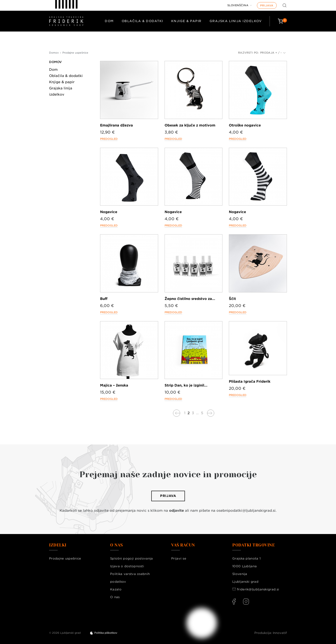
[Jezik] (240, 5)
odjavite (176, 511)
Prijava (267, 5)
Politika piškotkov (106, 633)
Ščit (232, 299)
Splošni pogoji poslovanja (132, 558)
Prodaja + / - (273, 53)
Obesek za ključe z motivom (190, 125)
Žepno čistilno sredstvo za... (190, 299)
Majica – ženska (114, 385)
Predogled (109, 139)
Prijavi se (179, 558)
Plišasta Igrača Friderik (250, 381)
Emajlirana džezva (116, 125)
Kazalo (116, 589)
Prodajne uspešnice (65, 558)
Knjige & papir (186, 21)
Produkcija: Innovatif (271, 633)
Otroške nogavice (245, 125)
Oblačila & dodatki (142, 21)
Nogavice (109, 212)
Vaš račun (183, 545)
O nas (115, 597)
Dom (109, 21)
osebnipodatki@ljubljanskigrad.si (246, 511)
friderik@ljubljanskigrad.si (258, 589)
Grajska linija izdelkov (236, 21)
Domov (55, 62)
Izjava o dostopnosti (127, 566)
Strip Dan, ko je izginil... (186, 385)
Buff (104, 299)
